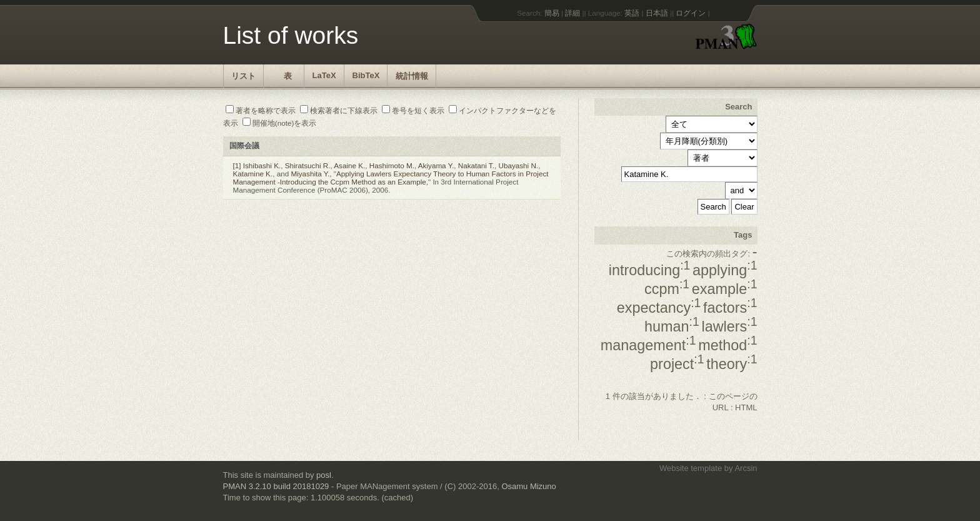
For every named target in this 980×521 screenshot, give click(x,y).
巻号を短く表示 (413, 110)
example (725, 289)
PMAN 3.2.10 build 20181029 (276, 486)
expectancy (659, 308)
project (677, 364)
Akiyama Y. (436, 165)
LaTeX (324, 75)
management (648, 345)
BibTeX (366, 75)
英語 (632, 13)
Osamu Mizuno (528, 486)
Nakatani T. (476, 165)
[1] (237, 165)
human (672, 326)
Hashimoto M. (392, 165)
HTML (746, 407)
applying (725, 270)
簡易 (552, 13)
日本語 (657, 13)
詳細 (572, 13)
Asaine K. (349, 165)
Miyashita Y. (310, 174)
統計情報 (412, 76)
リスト (243, 76)
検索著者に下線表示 (339, 110)
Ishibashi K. (262, 165)
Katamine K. (253, 174)
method (727, 345)
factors (730, 308)
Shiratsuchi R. (308, 165)
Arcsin (746, 468)
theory (732, 364)
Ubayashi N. (518, 165)
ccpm (667, 289)
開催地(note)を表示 (280, 123)
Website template (691, 468)
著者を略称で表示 (261, 110)
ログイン (691, 13)
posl (324, 475)
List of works (291, 35)
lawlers (729, 326)
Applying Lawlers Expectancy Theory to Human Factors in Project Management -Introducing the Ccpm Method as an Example (391, 178)
